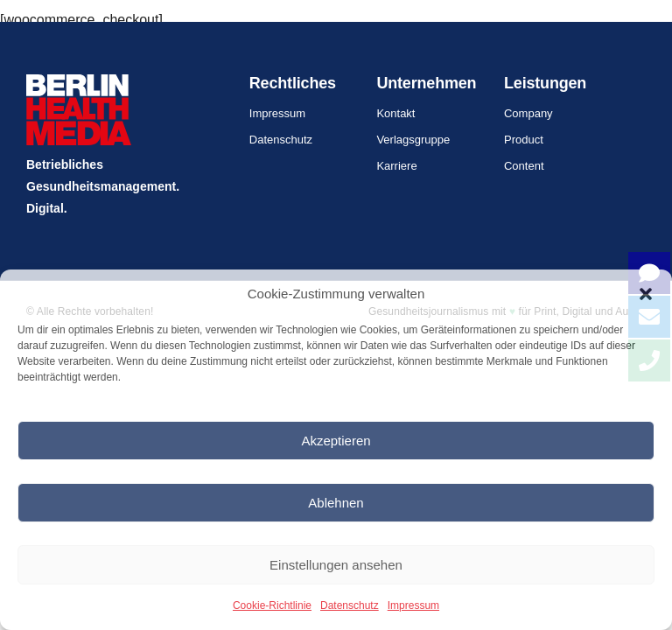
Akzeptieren (336, 441)
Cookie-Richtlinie (272, 605)
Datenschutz (350, 605)
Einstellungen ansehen (336, 565)
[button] (646, 294)
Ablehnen (336, 503)
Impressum (413, 605)
